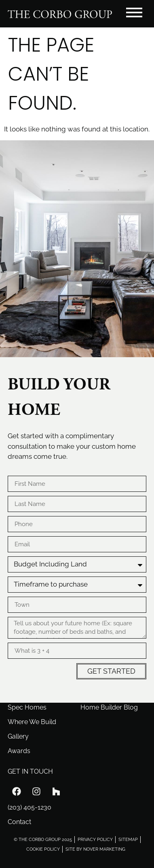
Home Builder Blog (109, 707)
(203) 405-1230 (30, 807)
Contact (19, 822)
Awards (19, 751)
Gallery (18, 736)
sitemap (128, 839)
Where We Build (32, 722)
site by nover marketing (95, 849)
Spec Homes (27, 707)
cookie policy (43, 849)
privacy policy (95, 839)
